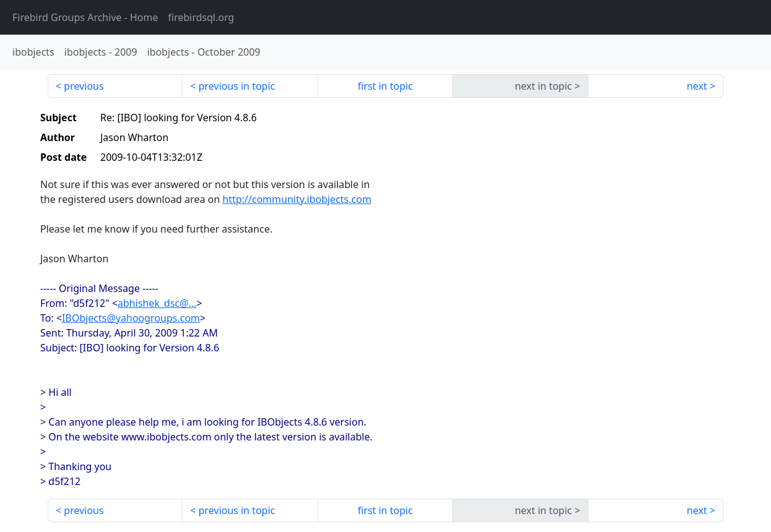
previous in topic (237, 86)
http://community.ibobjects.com (297, 199)
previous (84, 86)
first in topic (385, 86)
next (697, 86)
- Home (85, 17)
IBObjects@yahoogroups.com (131, 318)
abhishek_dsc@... (157, 303)
